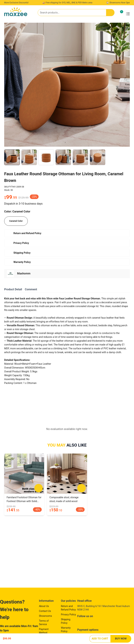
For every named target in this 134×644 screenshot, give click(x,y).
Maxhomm (24, 273)
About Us (44, 606)
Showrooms (45, 616)
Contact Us (45, 611)
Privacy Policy (68, 614)
